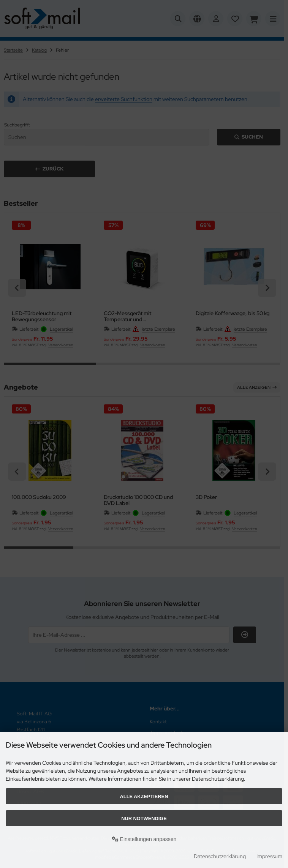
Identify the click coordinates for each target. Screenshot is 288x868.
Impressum (269, 856)
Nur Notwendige (144, 818)
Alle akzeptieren (144, 796)
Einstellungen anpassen (144, 839)
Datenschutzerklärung (220, 856)
